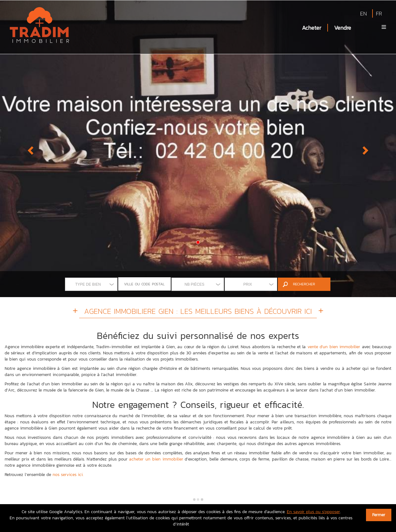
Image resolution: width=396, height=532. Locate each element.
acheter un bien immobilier (156, 459)
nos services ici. (68, 475)
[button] (30, 149)
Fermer (379, 515)
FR (379, 13)
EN (364, 13)
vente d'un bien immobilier (334, 347)
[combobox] (91, 284)
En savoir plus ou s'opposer (313, 512)
